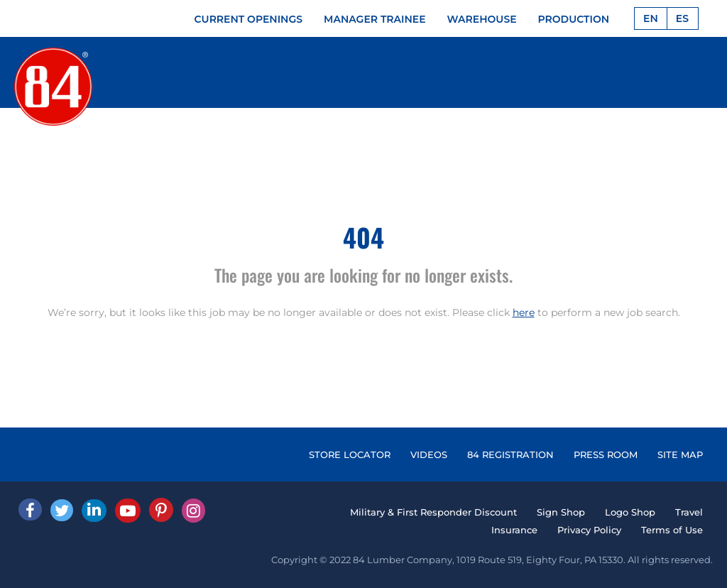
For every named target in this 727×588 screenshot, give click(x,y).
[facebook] (30, 510)
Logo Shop (630, 512)
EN (651, 18)
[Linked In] (94, 511)
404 (363, 237)
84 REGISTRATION (510, 454)
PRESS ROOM (606, 454)
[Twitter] (62, 510)
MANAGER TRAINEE (375, 19)
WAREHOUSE (482, 19)
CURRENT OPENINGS (249, 19)
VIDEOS (429, 454)
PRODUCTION (574, 19)
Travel (689, 512)
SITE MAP (680, 454)
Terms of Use (672, 530)
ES (682, 18)
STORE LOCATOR (350, 454)
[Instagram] (193, 511)
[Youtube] (128, 511)
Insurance (514, 530)
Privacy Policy (589, 530)
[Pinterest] (161, 510)
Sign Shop (561, 512)
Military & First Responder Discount (433, 512)
